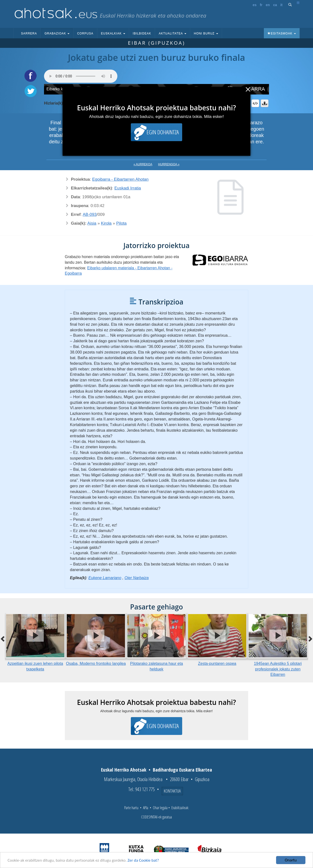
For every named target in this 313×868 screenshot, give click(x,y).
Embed (255, 103)
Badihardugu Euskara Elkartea (182, 770)
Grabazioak (57, 33)
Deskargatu (265, 103)
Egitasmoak (282, 33)
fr (261, 5)
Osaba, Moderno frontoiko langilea (96, 664)
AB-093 (90, 214)
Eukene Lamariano (105, 578)
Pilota (121, 223)
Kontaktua (172, 791)
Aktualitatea (173, 33)
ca (275, 5)
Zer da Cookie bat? (143, 861)
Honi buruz (206, 33)
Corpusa (85, 33)
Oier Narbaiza (137, 578)
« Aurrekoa (143, 164)
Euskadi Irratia (128, 188)
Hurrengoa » (169, 164)
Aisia (92, 223)
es (255, 5)
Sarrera (29, 33)
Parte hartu (131, 808)
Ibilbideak (142, 33)
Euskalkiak (113, 33)
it (282, 5)
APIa (146, 808)
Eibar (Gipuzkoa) (156, 43)
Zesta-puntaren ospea (217, 664)
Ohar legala (160, 808)
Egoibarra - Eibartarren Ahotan (120, 179)
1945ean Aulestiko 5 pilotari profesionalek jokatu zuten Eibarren (278, 669)
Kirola (106, 223)
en (268, 5)
